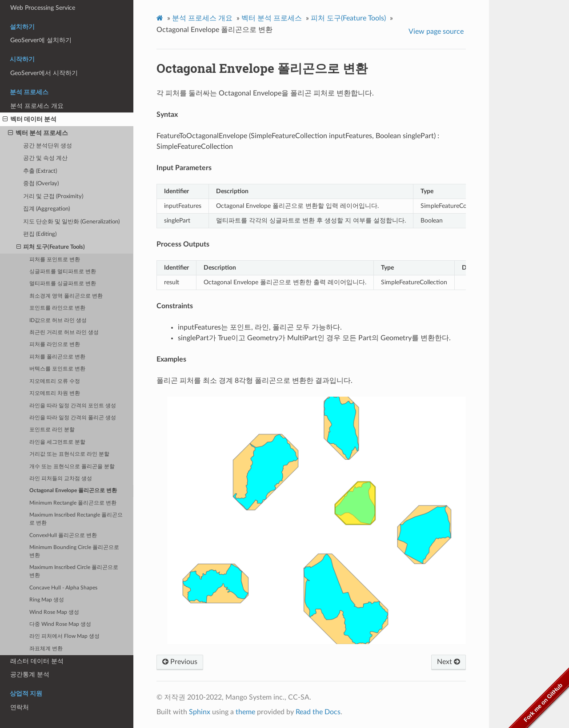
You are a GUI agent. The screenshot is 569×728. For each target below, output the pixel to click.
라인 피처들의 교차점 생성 (61, 479)
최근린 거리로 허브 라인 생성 (64, 332)
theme (245, 712)
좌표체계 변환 (46, 649)
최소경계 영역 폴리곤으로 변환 (66, 296)
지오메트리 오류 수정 (55, 381)
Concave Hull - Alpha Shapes (63, 588)
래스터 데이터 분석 (37, 661)
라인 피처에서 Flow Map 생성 (64, 636)
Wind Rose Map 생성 (54, 612)
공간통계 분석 (30, 674)
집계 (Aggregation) (46, 209)
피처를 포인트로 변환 (55, 260)
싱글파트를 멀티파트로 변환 (63, 272)
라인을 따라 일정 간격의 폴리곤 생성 (73, 418)
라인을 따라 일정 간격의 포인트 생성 (73, 406)
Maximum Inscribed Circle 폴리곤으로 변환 (74, 571)
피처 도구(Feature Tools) (51, 247)
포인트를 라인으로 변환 (57, 308)
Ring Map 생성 (47, 600)
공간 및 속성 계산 (45, 158)
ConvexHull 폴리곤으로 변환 (63, 535)
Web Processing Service (43, 8)
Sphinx (200, 712)
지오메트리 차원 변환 (55, 393)
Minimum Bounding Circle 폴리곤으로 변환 (74, 551)
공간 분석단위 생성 (48, 146)
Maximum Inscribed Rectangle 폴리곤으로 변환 (76, 519)
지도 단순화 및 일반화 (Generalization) (71, 222)
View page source (436, 32)
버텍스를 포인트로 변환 (57, 369)
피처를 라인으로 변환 (55, 344)
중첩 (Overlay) (41, 184)
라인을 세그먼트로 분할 (57, 442)
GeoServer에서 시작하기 (44, 73)
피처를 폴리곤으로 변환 (57, 357)
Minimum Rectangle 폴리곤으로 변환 (73, 503)
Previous (180, 662)
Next (449, 662)
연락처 (20, 707)
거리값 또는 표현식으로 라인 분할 (69, 454)
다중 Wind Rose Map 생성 (60, 624)
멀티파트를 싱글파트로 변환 (63, 284)
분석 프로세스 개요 (37, 106)
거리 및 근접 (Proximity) (53, 197)
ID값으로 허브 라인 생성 (58, 320)
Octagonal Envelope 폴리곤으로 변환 (73, 491)
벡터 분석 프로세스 (38, 133)
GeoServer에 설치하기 (41, 40)
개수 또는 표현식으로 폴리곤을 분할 (72, 467)
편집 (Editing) (40, 234)
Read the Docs (318, 712)
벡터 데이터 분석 (30, 119)
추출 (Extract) (40, 171)
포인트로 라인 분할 (52, 430)
